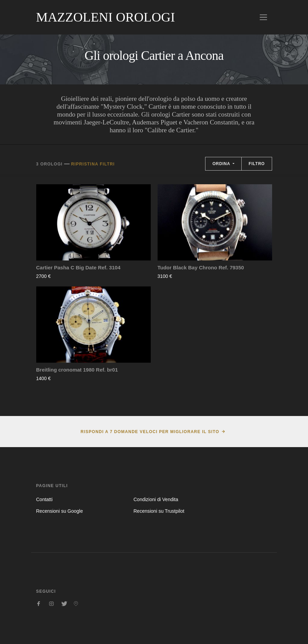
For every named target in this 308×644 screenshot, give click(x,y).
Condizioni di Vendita (156, 499)
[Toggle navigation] (263, 17)
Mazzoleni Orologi (106, 17)
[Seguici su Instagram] (51, 604)
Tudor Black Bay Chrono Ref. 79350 (201, 267)
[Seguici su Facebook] (39, 604)
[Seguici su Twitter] (64, 604)
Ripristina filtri (93, 164)
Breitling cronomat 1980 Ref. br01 (77, 370)
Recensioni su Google (60, 511)
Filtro (257, 164)
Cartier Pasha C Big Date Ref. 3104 (78, 267)
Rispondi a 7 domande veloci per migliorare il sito (150, 432)
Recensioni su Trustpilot (159, 511)
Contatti (44, 499)
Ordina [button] (222, 164)
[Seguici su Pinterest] (76, 604)
